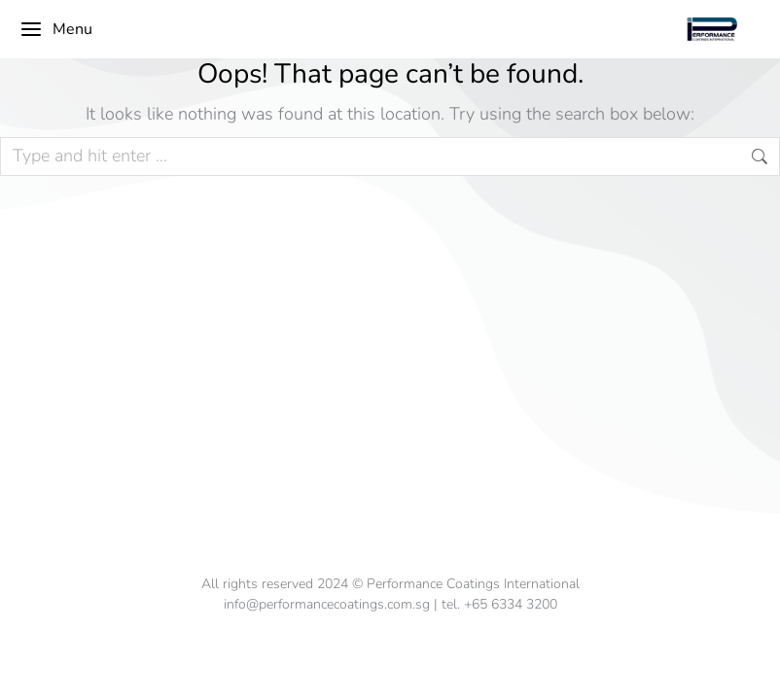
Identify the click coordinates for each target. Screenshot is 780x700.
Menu (56, 29)
